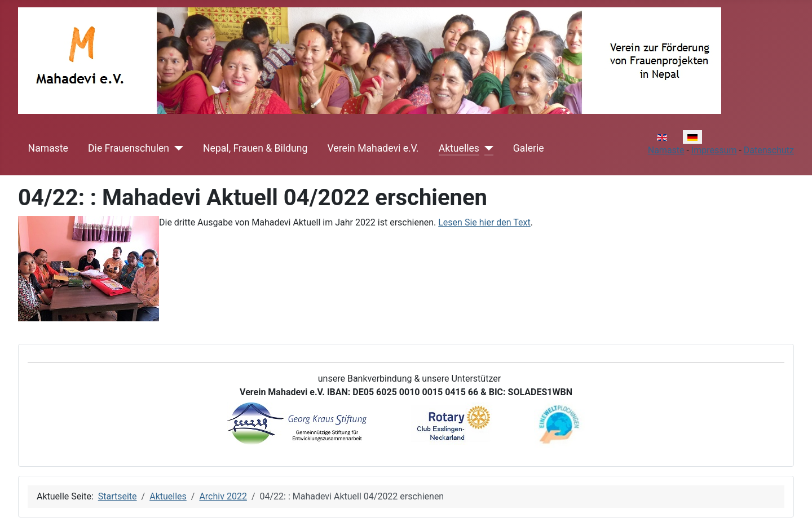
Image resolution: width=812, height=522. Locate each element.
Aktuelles (459, 148)
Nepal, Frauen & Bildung (255, 148)
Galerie (529, 148)
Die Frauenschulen (129, 148)
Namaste (48, 148)
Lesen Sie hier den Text (484, 222)
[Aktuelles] (486, 148)
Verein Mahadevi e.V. (373, 148)
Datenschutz (769, 150)
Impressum (714, 150)
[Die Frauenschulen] (176, 148)
